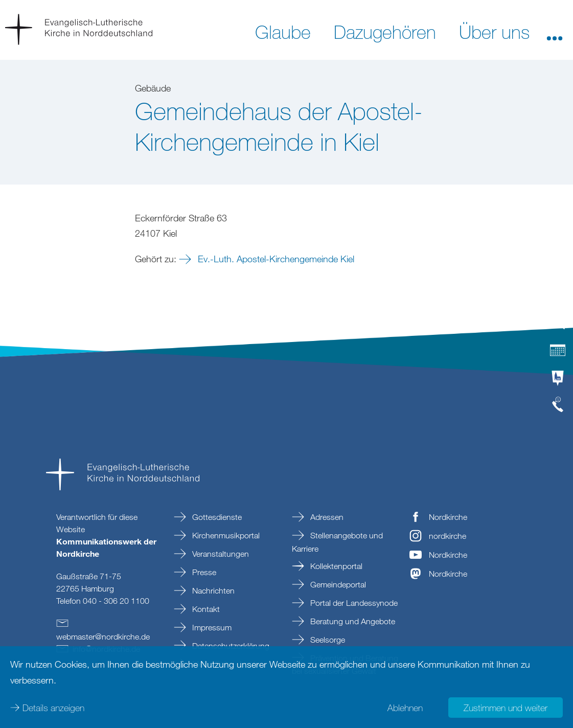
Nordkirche (448, 517)
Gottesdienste (216, 517)
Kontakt (205, 609)
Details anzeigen (53, 708)
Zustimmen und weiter (506, 708)
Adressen (326, 517)
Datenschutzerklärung (230, 646)
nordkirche (448, 536)
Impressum (211, 627)
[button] (555, 31)
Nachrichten (212, 590)
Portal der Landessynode (353, 603)
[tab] (558, 326)
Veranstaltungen (220, 554)
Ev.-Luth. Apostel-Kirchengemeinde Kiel (275, 259)
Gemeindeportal (337, 584)
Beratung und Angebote (352, 621)
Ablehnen (405, 708)
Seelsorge (327, 640)
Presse (203, 572)
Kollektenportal (335, 566)
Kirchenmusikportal (225, 535)
